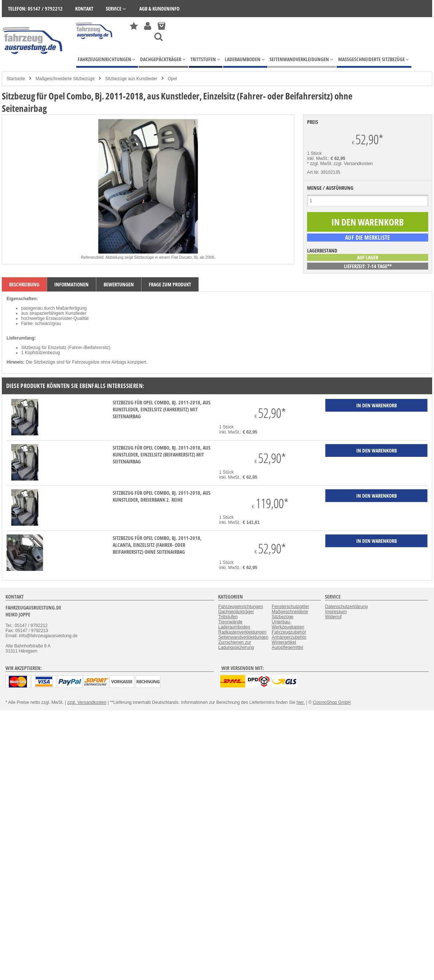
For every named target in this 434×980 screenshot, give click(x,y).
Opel (172, 79)
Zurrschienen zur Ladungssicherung (236, 645)
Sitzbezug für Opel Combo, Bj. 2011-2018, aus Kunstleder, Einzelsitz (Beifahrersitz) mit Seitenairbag (162, 454)
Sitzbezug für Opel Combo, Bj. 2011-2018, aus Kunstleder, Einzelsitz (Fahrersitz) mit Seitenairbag (162, 409)
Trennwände (230, 622)
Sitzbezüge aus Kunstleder (131, 79)
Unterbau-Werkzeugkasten (288, 624)
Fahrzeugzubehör (289, 632)
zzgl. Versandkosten (353, 164)
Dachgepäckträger (236, 612)
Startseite (16, 79)
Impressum (336, 612)
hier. (301, 702)
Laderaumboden (234, 627)
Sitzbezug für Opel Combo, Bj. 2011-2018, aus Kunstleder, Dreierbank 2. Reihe (162, 496)
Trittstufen (228, 617)
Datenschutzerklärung (346, 607)
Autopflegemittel (287, 647)
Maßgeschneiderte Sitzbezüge (65, 79)
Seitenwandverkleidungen (243, 637)
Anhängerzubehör (289, 637)
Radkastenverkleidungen (242, 632)
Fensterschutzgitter (290, 607)
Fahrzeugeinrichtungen (241, 607)
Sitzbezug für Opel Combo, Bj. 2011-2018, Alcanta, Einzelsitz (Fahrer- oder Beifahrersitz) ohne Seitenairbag (157, 545)
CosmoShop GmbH (332, 702)
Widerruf (333, 617)
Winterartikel (284, 642)
